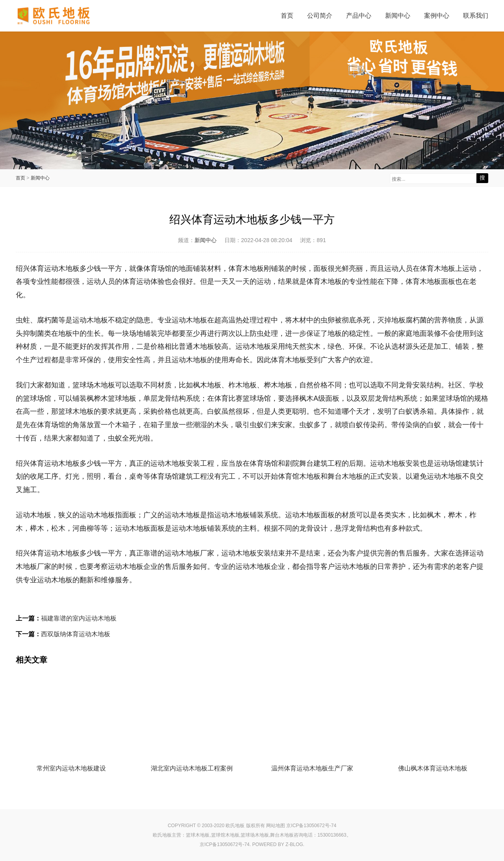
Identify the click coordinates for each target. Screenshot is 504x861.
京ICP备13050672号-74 (311, 826)
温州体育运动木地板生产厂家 (312, 768)
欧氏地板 (162, 835)
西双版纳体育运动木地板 (76, 634)
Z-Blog (294, 844)
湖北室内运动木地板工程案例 (192, 768)
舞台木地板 (282, 835)
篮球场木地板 (255, 835)
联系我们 (476, 16)
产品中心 (359, 16)
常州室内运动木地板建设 (71, 768)
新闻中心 (398, 16)
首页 (287, 16)
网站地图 (276, 826)
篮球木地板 (198, 835)
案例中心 (437, 16)
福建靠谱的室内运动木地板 (79, 618)
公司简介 (320, 16)
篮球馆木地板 (225, 835)
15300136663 (332, 835)
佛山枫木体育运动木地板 (433, 768)
